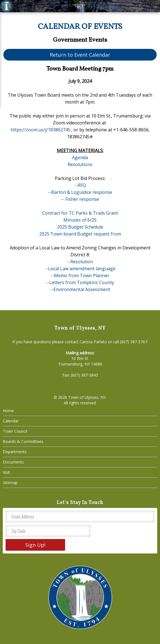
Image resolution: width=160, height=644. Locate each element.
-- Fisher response (80, 199)
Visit (6, 472)
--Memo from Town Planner (80, 275)
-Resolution (81, 262)
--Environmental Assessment (80, 289)
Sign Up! (35, 545)
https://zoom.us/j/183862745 (40, 130)
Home (8, 411)
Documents (13, 462)
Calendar (11, 421)
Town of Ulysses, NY (87, 397)
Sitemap (10, 483)
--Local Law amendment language (80, 269)
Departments (15, 452)
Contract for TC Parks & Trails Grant (80, 213)
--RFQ (80, 185)
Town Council (15, 431)
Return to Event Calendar (80, 55)
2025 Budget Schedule (80, 227)
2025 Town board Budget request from (80, 234)
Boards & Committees (23, 441)
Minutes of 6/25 (80, 220)
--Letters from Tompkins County (80, 282)
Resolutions (80, 164)
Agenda (80, 157)
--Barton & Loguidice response (80, 192)
